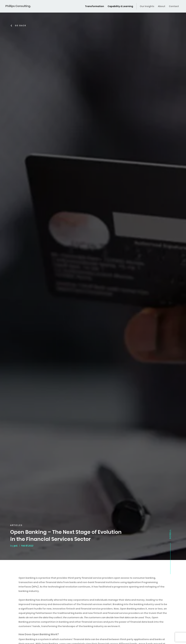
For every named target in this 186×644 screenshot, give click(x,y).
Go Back (22, 26)
